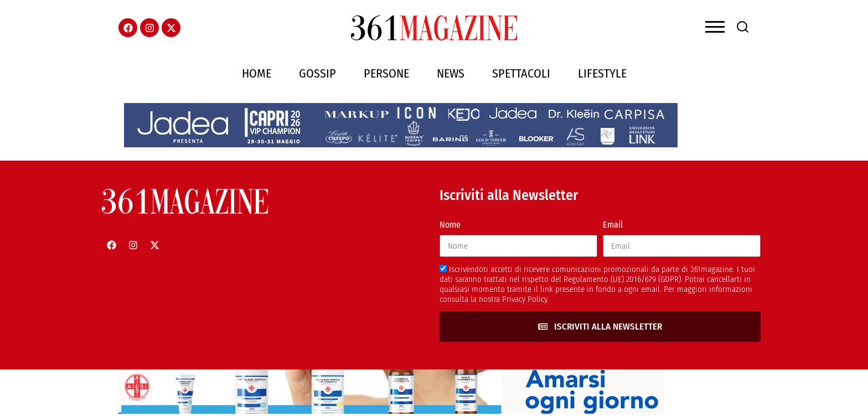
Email (613, 225)
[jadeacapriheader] (401, 144)
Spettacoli (521, 73)
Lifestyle (602, 73)
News (451, 73)
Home (257, 73)
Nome (450, 225)
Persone (386, 73)
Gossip (317, 73)
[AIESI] (395, 411)
